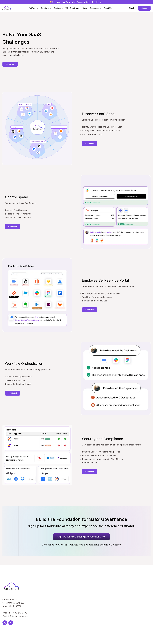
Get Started (10, 64)
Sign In (132, 8)
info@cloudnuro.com (18, 616)
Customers (58, 8)
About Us (108, 8)
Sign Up (144, 8)
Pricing (84, 8)
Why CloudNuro (72, 8)
